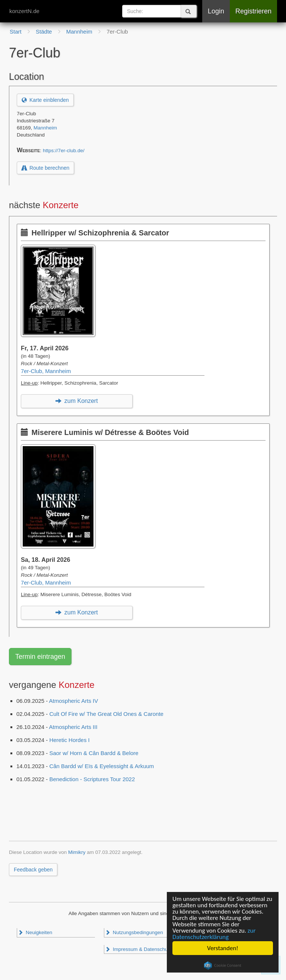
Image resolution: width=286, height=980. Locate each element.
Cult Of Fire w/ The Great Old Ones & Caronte (106, 714)
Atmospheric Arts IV (74, 701)
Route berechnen (45, 168)
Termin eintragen (40, 657)
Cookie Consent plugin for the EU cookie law (223, 965)
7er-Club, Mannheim (46, 371)
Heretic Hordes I (69, 740)
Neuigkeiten (35, 932)
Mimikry (77, 852)
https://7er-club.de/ (64, 151)
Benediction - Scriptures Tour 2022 (92, 779)
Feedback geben (33, 870)
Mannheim (45, 128)
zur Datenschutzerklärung (214, 934)
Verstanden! (223, 948)
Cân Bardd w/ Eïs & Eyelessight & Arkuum (101, 766)
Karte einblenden (45, 100)
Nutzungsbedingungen (134, 932)
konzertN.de (24, 11)
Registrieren (253, 11)
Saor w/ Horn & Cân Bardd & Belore (94, 753)
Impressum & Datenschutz (138, 949)
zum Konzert (77, 401)
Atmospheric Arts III (73, 727)
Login (216, 11)
